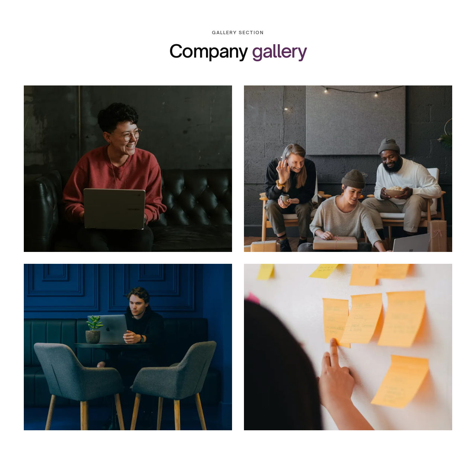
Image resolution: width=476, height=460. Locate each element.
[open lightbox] (128, 169)
